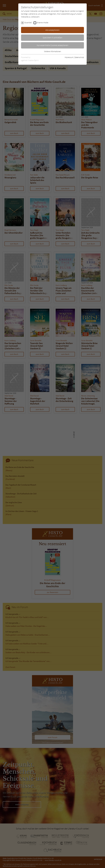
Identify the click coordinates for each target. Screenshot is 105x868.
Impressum (69, 57)
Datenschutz (79, 57)
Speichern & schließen (52, 38)
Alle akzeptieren (52, 30)
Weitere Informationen (52, 51)
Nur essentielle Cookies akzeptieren (53, 45)
